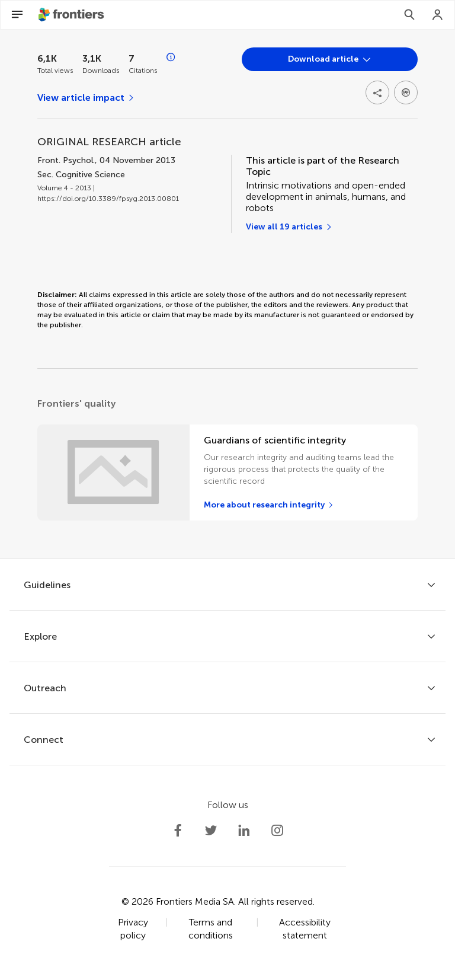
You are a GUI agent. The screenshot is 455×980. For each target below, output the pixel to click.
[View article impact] (86, 98)
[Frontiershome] (72, 15)
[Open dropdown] (330, 59)
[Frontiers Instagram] (277, 831)
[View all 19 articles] (289, 227)
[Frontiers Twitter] (211, 831)
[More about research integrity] (269, 505)
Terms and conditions (211, 929)
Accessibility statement (305, 929)
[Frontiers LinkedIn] (244, 831)
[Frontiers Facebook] (178, 831)
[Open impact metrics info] (171, 58)
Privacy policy (133, 929)
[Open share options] (377, 92)
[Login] (438, 15)
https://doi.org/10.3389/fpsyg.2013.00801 (108, 199)
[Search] (409, 15)
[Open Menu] (17, 15)
